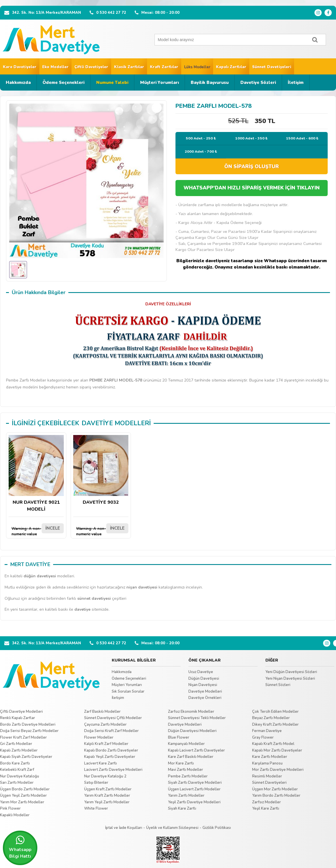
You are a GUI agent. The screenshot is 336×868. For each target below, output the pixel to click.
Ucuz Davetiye (201, 672)
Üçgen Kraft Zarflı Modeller (108, 789)
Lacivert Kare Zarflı (101, 763)
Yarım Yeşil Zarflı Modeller (107, 802)
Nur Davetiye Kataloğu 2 (105, 776)
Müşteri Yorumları (160, 83)
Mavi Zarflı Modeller (186, 770)
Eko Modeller (55, 67)
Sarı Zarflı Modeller (17, 783)
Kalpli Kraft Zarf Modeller (106, 744)
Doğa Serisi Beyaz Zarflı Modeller (29, 731)
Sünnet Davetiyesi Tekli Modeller (197, 718)
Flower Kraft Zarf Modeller (23, 737)
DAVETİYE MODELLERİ (116, 423)
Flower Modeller (99, 737)
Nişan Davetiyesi (203, 685)
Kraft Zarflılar (164, 67)
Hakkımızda (18, 83)
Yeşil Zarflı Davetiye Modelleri (194, 802)
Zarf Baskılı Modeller (102, 712)
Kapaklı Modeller (15, 815)
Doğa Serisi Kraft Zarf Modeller (111, 731)
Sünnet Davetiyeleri (272, 67)
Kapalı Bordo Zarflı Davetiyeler (111, 750)
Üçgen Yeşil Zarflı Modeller (23, 796)
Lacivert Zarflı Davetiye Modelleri (113, 770)
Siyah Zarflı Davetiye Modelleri (195, 783)
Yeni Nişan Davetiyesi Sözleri (290, 679)
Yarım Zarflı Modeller (186, 796)
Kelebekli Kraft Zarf (17, 770)
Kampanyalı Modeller (186, 744)
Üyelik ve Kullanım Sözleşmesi (172, 828)
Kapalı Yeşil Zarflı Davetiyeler (110, 757)
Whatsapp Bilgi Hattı (20, 847)
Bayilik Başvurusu (210, 83)
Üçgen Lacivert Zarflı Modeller (194, 789)
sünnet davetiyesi (94, 598)
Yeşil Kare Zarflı (266, 808)
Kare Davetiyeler (20, 67)
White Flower (96, 808)
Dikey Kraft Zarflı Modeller (275, 725)
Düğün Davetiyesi (204, 679)
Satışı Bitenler (96, 783)
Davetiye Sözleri (258, 83)
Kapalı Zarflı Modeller (19, 750)
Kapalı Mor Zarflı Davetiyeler (277, 750)
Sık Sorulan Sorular (128, 691)
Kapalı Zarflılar (231, 67)
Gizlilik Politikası (217, 828)
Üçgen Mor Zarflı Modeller (275, 789)
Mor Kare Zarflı (181, 763)
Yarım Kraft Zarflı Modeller (107, 796)
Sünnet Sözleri (278, 685)
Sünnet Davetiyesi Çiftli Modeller (113, 718)
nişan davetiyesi (142, 587)
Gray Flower (263, 737)
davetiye (82, 609)
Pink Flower (10, 808)
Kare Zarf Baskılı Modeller (191, 757)
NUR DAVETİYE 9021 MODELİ (36, 474)
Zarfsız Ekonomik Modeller (191, 712)
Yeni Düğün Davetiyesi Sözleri (291, 672)
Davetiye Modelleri (205, 691)
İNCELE (53, 528)
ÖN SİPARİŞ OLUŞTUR (252, 167)
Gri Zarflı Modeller (16, 744)
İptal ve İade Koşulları (124, 828)
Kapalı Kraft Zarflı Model (273, 744)
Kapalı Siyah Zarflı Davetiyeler (26, 757)
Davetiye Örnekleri (205, 698)
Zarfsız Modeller (267, 802)
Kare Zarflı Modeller (270, 757)
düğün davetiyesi (40, 576)
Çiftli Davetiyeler (91, 67)
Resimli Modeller (267, 776)
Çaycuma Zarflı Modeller (105, 725)
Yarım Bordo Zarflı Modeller (276, 796)
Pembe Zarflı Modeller (188, 776)
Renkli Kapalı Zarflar (18, 718)
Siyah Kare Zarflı (182, 808)
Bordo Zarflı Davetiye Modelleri (28, 725)
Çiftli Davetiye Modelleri (21, 712)
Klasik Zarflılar (129, 67)
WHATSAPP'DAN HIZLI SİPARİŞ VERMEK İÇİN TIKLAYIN (252, 188)
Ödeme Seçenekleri (63, 83)
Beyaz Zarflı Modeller (271, 718)
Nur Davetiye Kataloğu (20, 776)
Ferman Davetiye (267, 731)
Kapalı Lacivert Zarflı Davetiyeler (196, 750)
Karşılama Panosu (267, 763)
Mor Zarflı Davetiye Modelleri (278, 770)
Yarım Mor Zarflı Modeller (22, 802)
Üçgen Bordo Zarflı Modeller (25, 789)
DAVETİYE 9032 (101, 470)
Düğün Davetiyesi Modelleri (192, 731)
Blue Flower (179, 737)
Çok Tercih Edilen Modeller (275, 712)
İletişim (296, 83)
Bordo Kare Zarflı (15, 763)
